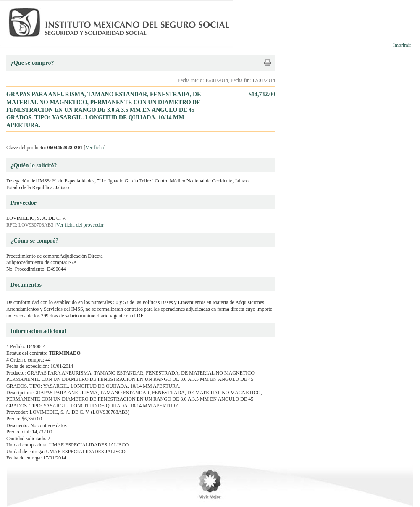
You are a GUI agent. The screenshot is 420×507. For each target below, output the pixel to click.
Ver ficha (95, 148)
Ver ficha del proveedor (80, 225)
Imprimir (402, 45)
